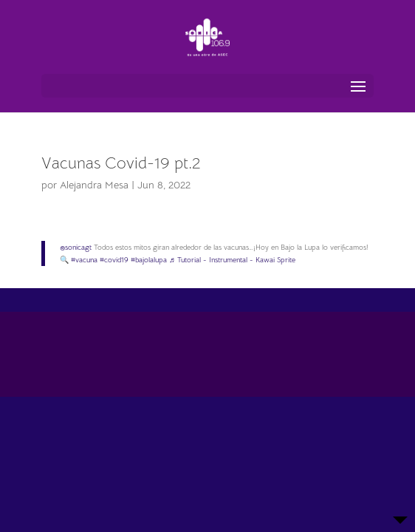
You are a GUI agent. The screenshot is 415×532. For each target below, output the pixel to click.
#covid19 (114, 260)
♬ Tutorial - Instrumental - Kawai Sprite (232, 260)
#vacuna (84, 260)
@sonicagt (76, 247)
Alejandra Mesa (94, 185)
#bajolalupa (149, 260)
